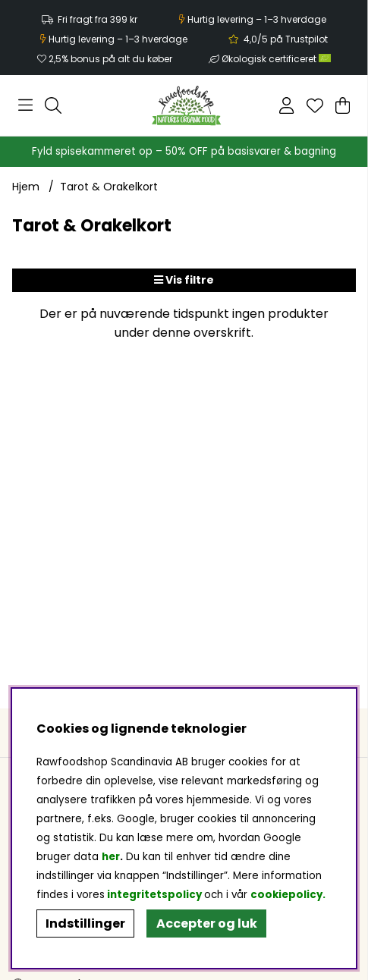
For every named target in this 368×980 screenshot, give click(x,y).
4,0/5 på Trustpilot (286, 39)
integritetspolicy (154, 895)
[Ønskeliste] (315, 105)
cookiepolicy (286, 895)
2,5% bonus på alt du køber (110, 59)
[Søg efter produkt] (53, 105)
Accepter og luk (207, 923)
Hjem (26, 187)
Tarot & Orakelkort (109, 187)
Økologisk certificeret (276, 59)
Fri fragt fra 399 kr (98, 19)
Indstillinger (85, 923)
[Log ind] (286, 105)
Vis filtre (184, 280)
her (111, 857)
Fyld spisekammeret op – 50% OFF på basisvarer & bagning (184, 151)
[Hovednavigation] (25, 105)
